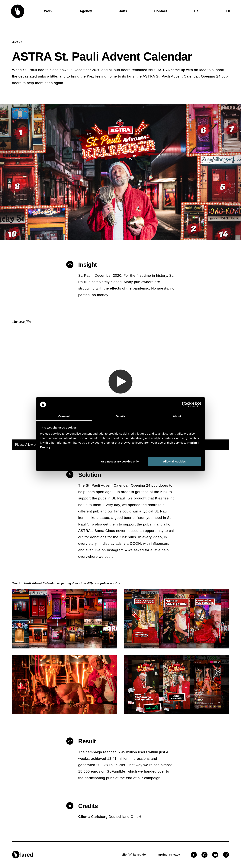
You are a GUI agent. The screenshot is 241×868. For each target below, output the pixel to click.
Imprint (192, 443)
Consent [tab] (64, 416)
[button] (18, 11)
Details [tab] (120, 416)
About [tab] (177, 416)
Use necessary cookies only (120, 461)
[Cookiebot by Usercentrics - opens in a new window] (185, 405)
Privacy (45, 447)
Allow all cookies (174, 461)
